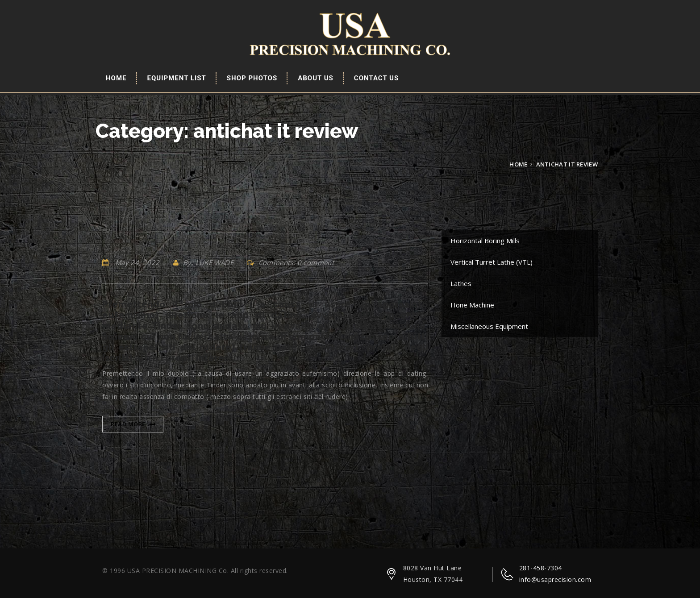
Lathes (461, 283)
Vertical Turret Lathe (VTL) (492, 262)
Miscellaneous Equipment (489, 326)
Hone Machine (472, 305)
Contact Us (376, 78)
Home (116, 78)
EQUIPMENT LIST (177, 78)
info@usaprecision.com (555, 579)
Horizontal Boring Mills (485, 241)
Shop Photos (252, 78)
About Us (316, 78)
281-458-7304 (541, 568)
